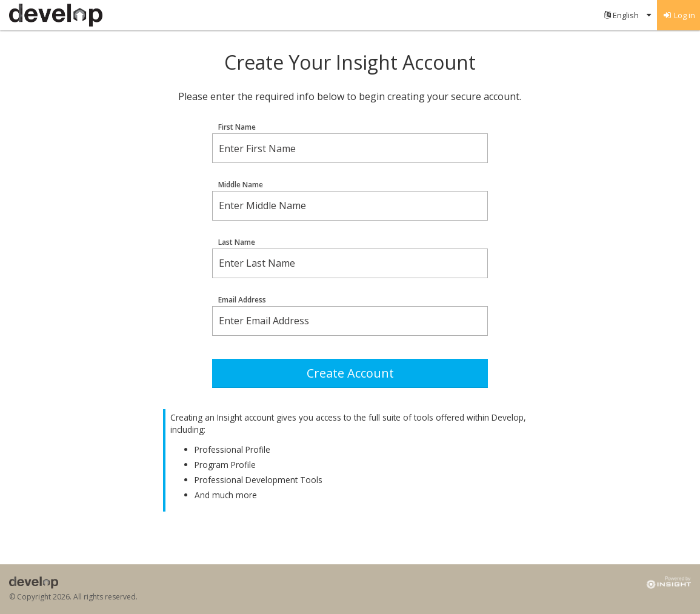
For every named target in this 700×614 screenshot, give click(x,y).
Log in (679, 15)
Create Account (350, 373)
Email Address (242, 300)
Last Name (237, 242)
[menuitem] (628, 15)
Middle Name (241, 185)
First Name (237, 127)
